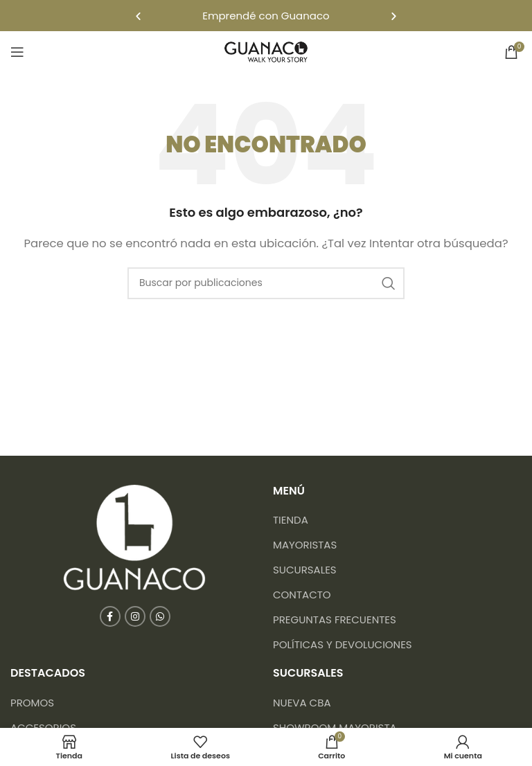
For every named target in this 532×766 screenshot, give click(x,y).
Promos (32, 703)
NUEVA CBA (302, 703)
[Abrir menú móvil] (17, 52)
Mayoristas (305, 545)
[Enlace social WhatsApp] (160, 616)
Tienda (291, 520)
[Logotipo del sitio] (266, 51)
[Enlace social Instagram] (135, 616)
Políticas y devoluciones (343, 644)
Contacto (302, 595)
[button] (138, 16)
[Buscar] (266, 283)
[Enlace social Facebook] (110, 616)
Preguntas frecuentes (335, 620)
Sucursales (305, 570)
